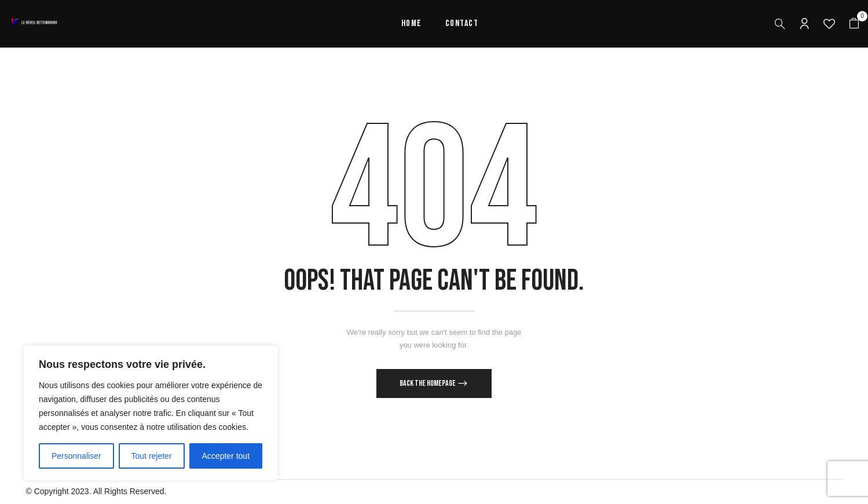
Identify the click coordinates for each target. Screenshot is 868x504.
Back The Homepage (428, 383)
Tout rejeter (152, 456)
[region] (151, 413)
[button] (854, 24)
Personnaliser (76, 456)
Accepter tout (226, 456)
